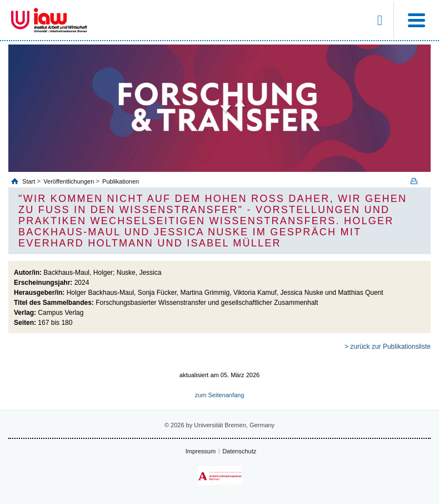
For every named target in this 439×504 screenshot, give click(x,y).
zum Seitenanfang (220, 395)
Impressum (201, 451)
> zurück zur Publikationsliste (388, 347)
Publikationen (121, 181)
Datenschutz (239, 451)
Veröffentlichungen (69, 181)
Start (29, 181)
